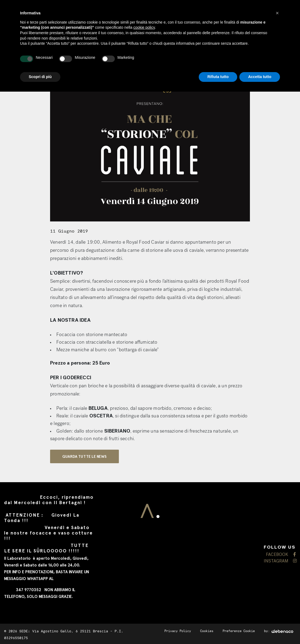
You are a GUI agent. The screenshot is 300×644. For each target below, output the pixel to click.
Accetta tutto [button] (260, 77)
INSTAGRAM (280, 561)
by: (279, 631)
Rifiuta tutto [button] (218, 77)
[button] (277, 13)
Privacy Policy (178, 631)
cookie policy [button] (144, 27)
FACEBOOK (281, 555)
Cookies (207, 631)
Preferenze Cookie (239, 631)
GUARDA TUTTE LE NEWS (84, 456)
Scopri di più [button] (40, 77)
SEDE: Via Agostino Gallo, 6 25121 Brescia (64, 631)
